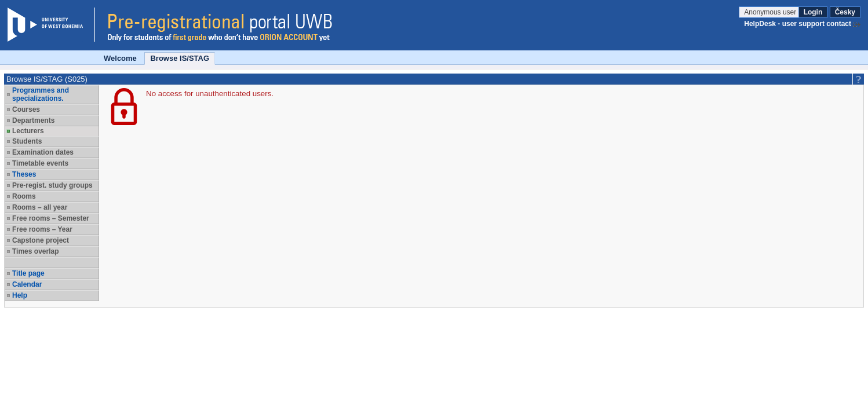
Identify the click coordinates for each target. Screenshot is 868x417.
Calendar (27, 284)
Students (27, 141)
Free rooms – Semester (51, 218)
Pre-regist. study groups (52, 185)
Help (20, 295)
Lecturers (28, 131)
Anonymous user (771, 12)
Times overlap (35, 251)
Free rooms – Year (42, 229)
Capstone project (41, 240)
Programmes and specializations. (41, 94)
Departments (33, 120)
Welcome (120, 58)
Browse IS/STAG (180, 58)
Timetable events (40, 163)
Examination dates (43, 152)
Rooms (24, 196)
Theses (24, 174)
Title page (28, 273)
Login (813, 12)
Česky (845, 12)
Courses (26, 109)
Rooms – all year (40, 207)
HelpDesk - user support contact (798, 24)
